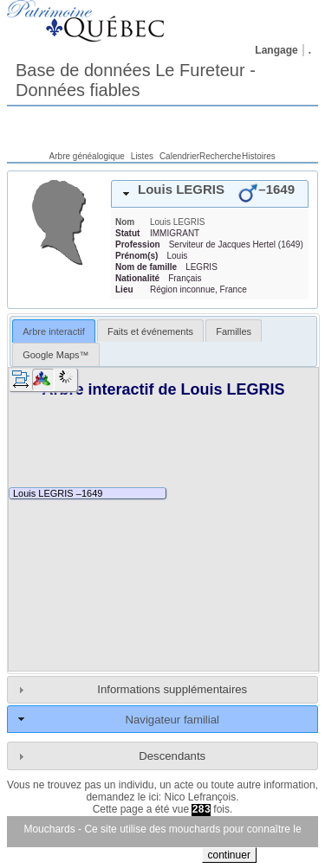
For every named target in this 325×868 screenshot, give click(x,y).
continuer (229, 855)
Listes (142, 156)
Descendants (172, 756)
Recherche (220, 156)
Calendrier (179, 156)
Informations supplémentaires (172, 689)
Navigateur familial (172, 720)
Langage (276, 50)
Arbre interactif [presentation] (54, 331)
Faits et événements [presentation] (150, 331)
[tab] (210, 194)
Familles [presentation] (234, 331)
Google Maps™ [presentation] (55, 355)
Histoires (259, 156)
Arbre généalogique (87, 156)
